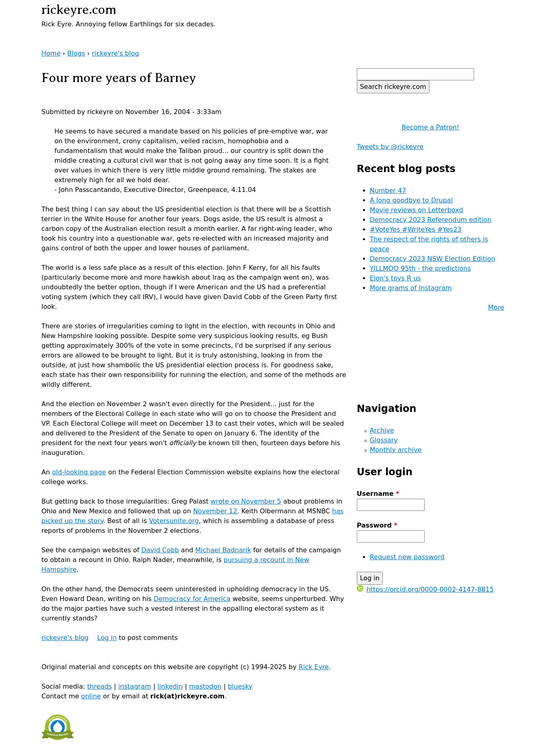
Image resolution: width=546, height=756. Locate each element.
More (496, 307)
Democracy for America (192, 599)
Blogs (76, 53)
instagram (135, 686)
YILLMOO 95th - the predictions (420, 268)
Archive (382, 430)
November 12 (215, 511)
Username (378, 494)
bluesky (240, 686)
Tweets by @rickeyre (390, 147)
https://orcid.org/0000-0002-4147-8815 (425, 589)
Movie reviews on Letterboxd (417, 210)
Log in (107, 638)
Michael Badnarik (223, 550)
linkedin (170, 686)
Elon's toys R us (395, 278)
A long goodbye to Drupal (411, 200)
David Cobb (160, 550)
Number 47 (388, 191)
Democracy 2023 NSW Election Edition (433, 259)
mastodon (205, 686)
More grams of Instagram (411, 288)
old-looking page (79, 472)
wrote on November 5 (246, 501)
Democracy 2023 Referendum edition (431, 220)
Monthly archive (396, 450)
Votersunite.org (174, 521)
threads (100, 686)
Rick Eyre (314, 667)
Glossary (384, 440)
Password (377, 525)
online (91, 696)
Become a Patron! (430, 127)
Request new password (407, 557)
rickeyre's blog (115, 53)
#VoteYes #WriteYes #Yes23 (416, 229)
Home (51, 53)
